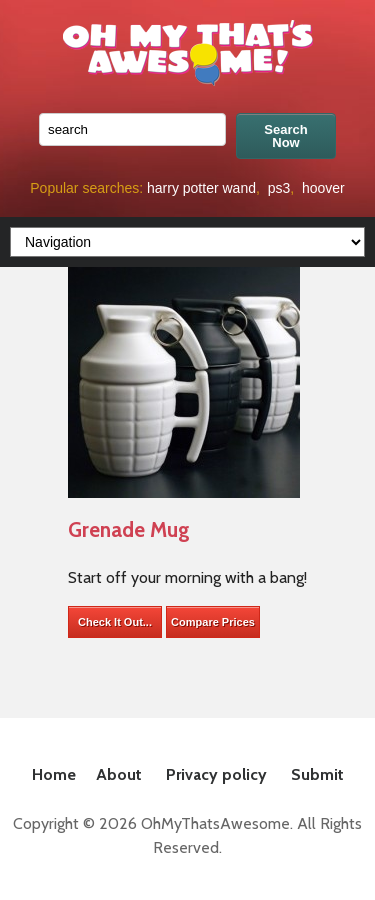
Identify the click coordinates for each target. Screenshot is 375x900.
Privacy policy (216, 774)
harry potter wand (201, 188)
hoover (323, 188)
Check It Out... (115, 622)
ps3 (279, 188)
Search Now (285, 136)
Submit (317, 774)
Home (54, 774)
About (119, 774)
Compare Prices (213, 622)
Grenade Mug (129, 529)
